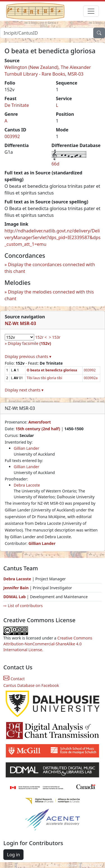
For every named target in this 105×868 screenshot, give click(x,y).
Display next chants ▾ (24, 390)
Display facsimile (29, 343)
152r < (41, 337)
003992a (91, 378)
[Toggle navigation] (91, 11)
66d (55, 164)
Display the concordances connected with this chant (50, 268)
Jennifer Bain (17, 588)
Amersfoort (39, 422)
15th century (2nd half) (38, 429)
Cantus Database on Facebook (31, 685)
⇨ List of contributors (23, 606)
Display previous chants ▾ (28, 356)
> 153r (54, 337)
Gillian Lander (26, 448)
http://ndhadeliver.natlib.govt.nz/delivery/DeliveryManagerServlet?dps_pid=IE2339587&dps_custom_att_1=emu (53, 237)
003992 (12, 136)
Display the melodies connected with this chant (49, 295)
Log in (13, 855)
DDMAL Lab (15, 597)
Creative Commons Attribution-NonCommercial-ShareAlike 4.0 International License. (48, 644)
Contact (14, 679)
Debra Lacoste (27, 485)
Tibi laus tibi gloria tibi (44, 378)
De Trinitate (17, 105)
